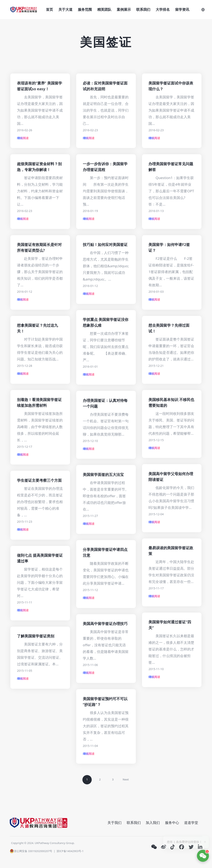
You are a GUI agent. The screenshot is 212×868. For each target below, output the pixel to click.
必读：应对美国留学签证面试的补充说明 (105, 86)
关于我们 (114, 823)
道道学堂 (191, 823)
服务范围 (85, 9)
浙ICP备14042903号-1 (70, 851)
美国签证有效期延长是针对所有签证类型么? (39, 247)
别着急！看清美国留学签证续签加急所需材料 (39, 402)
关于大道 (65, 9)
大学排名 (163, 9)
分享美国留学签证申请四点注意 (105, 552)
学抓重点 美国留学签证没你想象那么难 (106, 322)
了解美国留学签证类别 (36, 636)
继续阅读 (23, 138)
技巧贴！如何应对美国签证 (105, 244)
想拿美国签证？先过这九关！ (37, 328)
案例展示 (124, 9)
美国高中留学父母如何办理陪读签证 (171, 477)
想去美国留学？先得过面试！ (169, 328)
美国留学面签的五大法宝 (103, 474)
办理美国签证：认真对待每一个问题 (105, 403)
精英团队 (104, 9)
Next (126, 779)
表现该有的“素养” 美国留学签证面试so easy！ (40, 86)
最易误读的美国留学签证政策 (171, 551)
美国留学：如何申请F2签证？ (169, 247)
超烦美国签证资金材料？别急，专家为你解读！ (39, 167)
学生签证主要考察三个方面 (39, 480)
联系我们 (143, 9)
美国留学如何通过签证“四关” (170, 625)
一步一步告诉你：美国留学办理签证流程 (105, 167)
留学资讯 (182, 9)
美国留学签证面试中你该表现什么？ (171, 86)
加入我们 (153, 823)
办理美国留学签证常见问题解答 (171, 167)
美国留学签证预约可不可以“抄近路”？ (105, 702)
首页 (49, 9)
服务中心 (172, 823)
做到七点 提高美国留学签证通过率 (40, 558)
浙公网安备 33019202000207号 (31, 851)
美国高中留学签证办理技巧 (105, 624)
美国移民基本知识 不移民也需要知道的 (171, 402)
